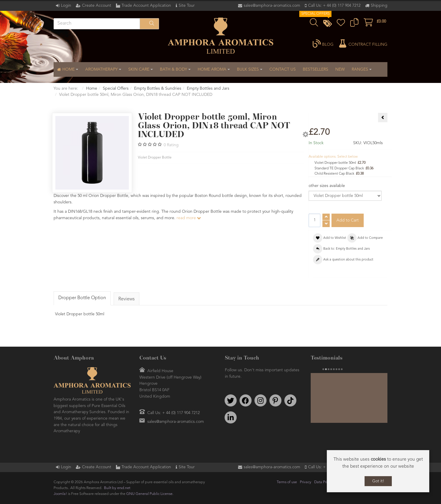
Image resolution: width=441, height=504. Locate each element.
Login (66, 6)
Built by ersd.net (117, 488)
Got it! (378, 481)
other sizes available (327, 186)
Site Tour (187, 6)
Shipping (379, 6)
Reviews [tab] (127, 299)
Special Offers (116, 88)
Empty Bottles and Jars (208, 88)
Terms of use (287, 482)
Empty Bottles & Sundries (158, 88)
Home (92, 88)
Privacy (306, 482)
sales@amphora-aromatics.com (272, 6)
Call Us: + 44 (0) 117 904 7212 (334, 6)
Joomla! (60, 494)
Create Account (97, 6)
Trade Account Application (146, 6)
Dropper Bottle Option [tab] (82, 298)
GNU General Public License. (150, 494)
